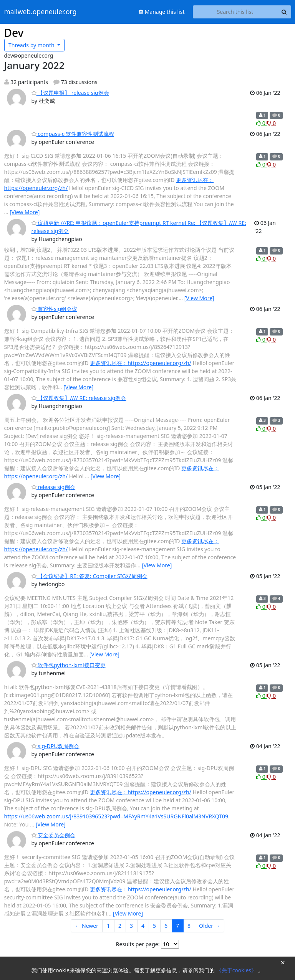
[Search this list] (235, 12)
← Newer (87, 926)
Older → (209, 926)
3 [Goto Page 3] (131, 926)
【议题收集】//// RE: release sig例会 (79, 398)
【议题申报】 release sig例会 (70, 93)
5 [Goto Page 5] (154, 926)
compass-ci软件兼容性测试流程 (73, 134)
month (32, 45)
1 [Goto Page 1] (108, 926)
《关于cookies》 (237, 970)
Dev (14, 33)
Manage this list (162, 12)
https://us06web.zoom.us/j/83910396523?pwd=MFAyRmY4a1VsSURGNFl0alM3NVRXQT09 (116, 816)
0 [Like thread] (261, 123)
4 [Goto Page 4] (143, 926)
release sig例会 (54, 487)
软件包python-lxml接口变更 (69, 665)
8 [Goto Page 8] (189, 926)
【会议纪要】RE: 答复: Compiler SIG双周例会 (89, 576)
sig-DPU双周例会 (56, 746)
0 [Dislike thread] (271, 123)
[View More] (25, 212)
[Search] (284, 12)
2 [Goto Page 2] (120, 926)
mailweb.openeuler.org (41, 12)
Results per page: (138, 944)
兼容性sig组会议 (55, 309)
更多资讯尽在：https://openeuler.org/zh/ (141, 363)
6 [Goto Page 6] (166, 926)
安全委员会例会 (54, 835)
